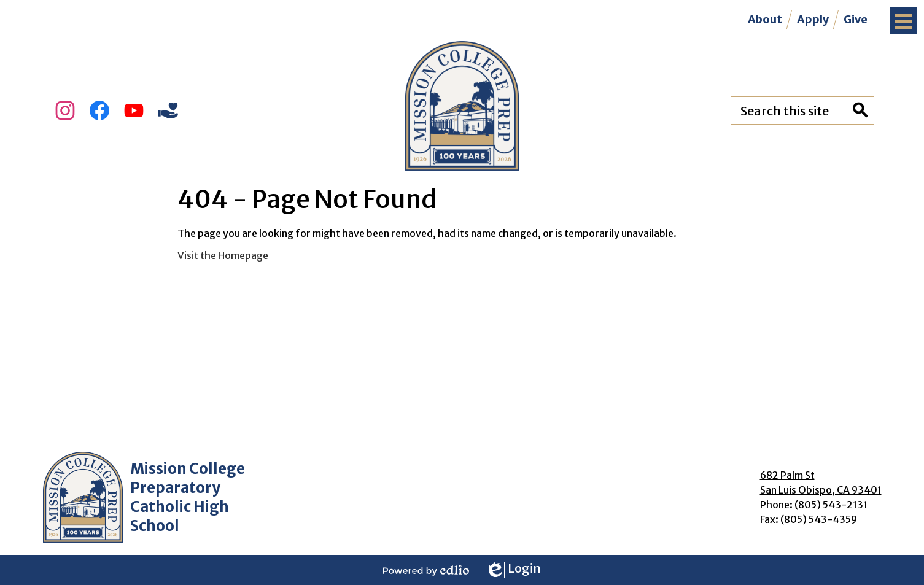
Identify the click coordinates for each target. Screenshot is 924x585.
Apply (813, 19)
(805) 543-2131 (831, 505)
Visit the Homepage (223, 255)
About (765, 19)
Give (856, 19)
